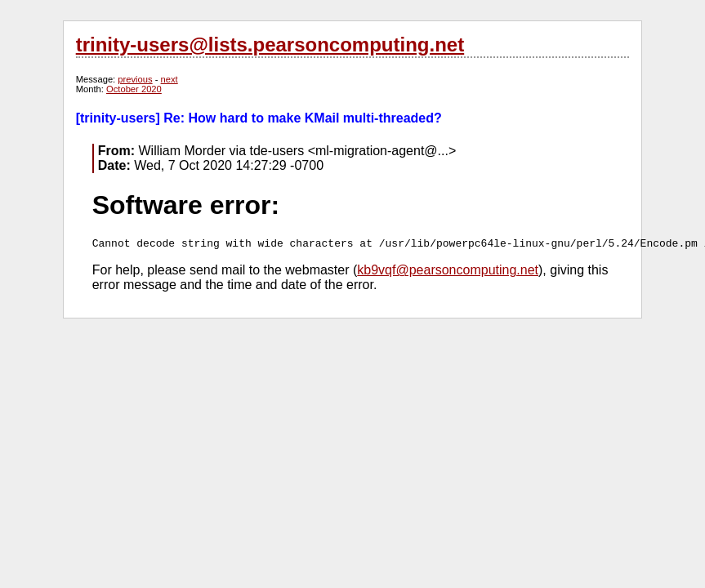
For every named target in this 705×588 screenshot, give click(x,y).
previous (135, 79)
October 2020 (134, 89)
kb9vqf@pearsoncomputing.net (448, 270)
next (170, 79)
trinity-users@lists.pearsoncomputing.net (270, 45)
